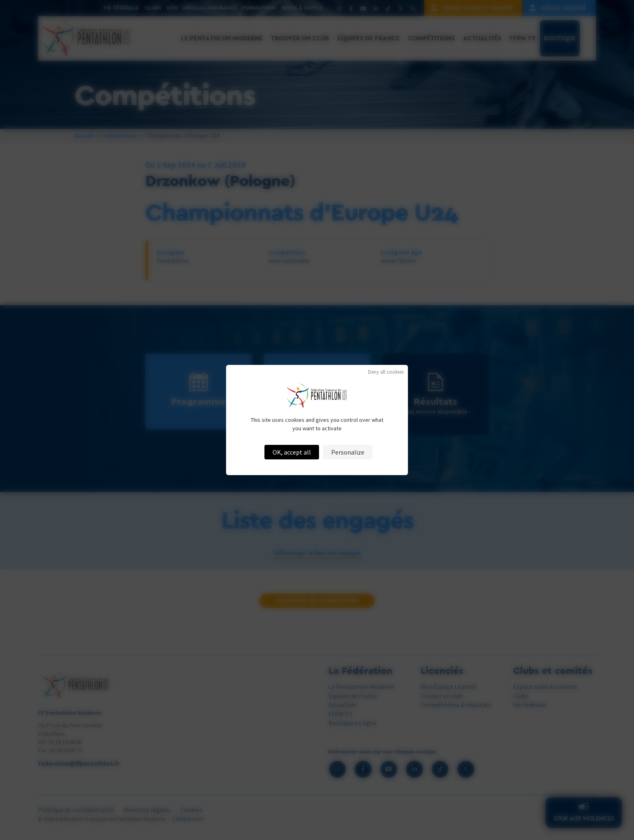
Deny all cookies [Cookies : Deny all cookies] (386, 372)
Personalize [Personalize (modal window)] (348, 452)
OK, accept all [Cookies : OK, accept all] (292, 452)
